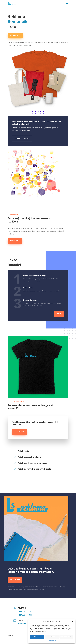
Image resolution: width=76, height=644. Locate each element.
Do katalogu (15, 580)
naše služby (15, 241)
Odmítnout (52, 637)
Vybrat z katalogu (22, 138)
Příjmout (37, 637)
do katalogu (19, 432)
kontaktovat (15, 35)
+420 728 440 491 (25, 615)
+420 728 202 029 (25, 612)
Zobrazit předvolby (66, 637)
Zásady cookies (52, 641)
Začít (59, 314)
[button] (72, 622)
